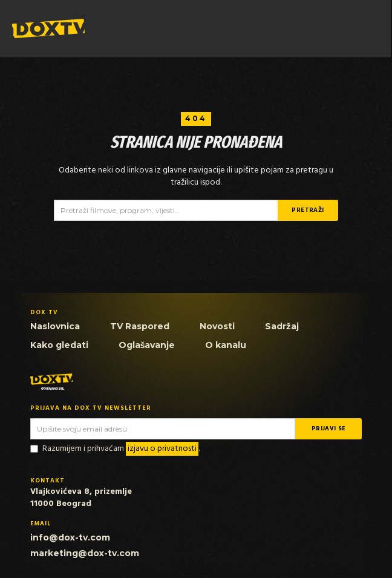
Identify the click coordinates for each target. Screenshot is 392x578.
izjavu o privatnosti (162, 449)
